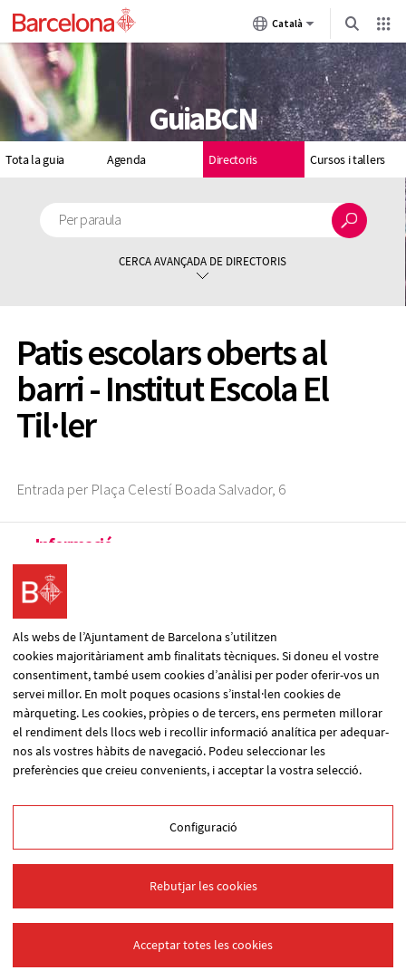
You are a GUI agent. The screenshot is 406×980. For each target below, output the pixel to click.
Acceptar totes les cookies (203, 945)
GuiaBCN (203, 119)
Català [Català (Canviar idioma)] (284, 27)
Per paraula (90, 220)
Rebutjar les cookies (203, 886)
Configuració (203, 827)
